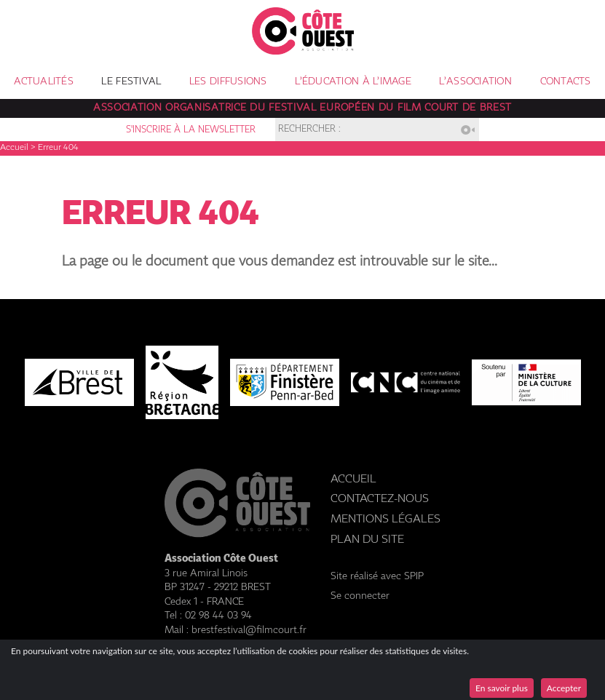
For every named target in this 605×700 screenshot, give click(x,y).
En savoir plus (502, 688)
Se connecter (360, 596)
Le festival (131, 81)
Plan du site (367, 540)
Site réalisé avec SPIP (377, 576)
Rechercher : (309, 130)
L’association (475, 81)
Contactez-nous (380, 499)
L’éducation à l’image (353, 81)
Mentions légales (385, 519)
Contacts (566, 81)
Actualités (44, 81)
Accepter (564, 688)
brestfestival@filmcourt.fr (249, 630)
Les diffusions (228, 81)
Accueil (14, 148)
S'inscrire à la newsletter (191, 130)
